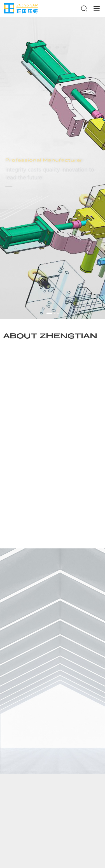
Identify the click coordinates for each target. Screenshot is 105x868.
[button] (49, 313)
